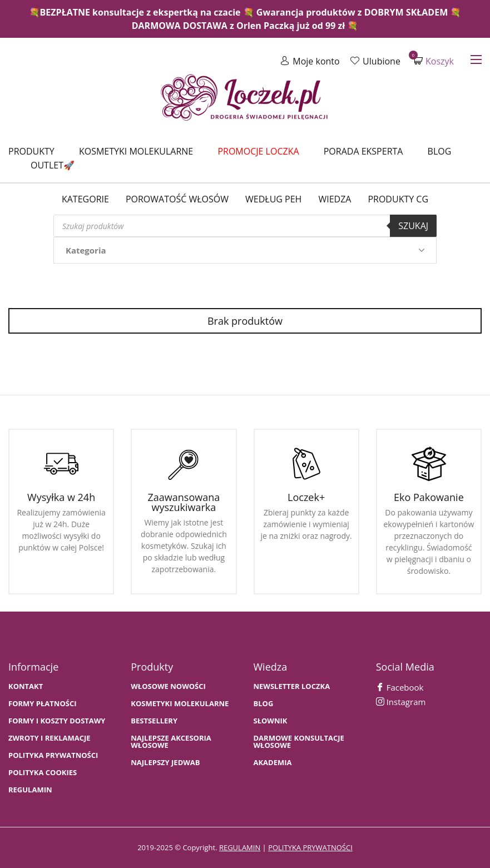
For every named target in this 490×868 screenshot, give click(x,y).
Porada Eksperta (363, 151)
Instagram (401, 702)
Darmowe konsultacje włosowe (299, 742)
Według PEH (273, 199)
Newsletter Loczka (292, 686)
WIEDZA (335, 199)
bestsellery (154, 721)
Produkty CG (398, 199)
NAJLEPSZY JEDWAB (165, 763)
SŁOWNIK (271, 721)
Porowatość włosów (177, 199)
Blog (440, 151)
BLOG (264, 704)
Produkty (31, 151)
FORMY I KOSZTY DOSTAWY (57, 721)
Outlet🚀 (53, 165)
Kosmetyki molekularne (136, 151)
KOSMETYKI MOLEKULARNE (180, 704)
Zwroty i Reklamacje (50, 738)
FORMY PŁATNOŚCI (42, 704)
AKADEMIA (273, 763)
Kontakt (26, 686)
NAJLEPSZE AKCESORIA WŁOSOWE (171, 742)
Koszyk (434, 61)
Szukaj (413, 226)
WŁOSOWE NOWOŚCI (168, 686)
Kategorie (85, 199)
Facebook (400, 687)
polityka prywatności (310, 847)
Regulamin (30, 790)
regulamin (240, 847)
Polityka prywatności (53, 755)
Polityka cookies (43, 773)
